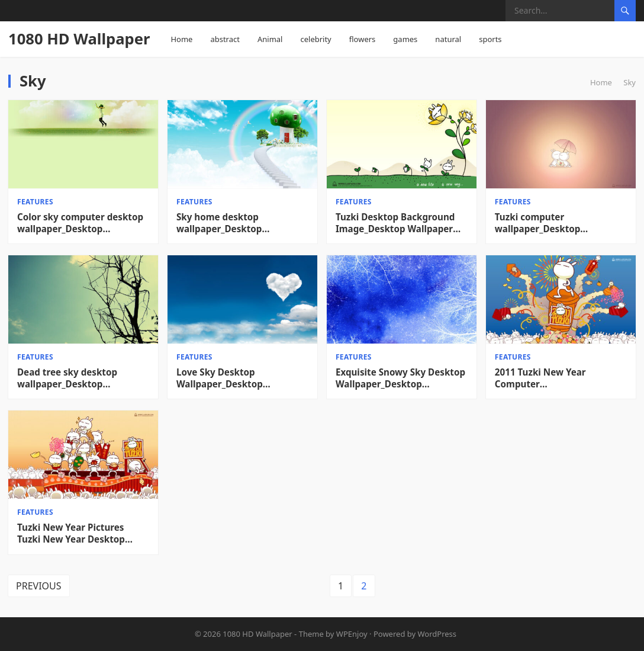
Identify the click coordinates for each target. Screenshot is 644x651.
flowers (363, 39)
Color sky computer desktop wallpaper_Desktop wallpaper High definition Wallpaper (80, 223)
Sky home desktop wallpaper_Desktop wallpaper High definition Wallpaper (234, 223)
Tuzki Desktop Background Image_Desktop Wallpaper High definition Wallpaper (395, 223)
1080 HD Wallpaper (79, 39)
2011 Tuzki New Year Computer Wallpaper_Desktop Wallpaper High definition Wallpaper (552, 379)
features (35, 202)
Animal (270, 39)
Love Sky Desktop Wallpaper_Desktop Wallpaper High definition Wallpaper (234, 379)
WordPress (437, 634)
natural (448, 39)
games (405, 39)
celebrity (315, 39)
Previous (39, 586)
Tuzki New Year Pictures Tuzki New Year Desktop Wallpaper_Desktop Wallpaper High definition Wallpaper (75, 534)
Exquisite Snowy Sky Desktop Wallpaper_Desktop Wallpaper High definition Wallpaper (400, 379)
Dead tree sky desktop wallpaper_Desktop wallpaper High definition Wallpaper (74, 379)
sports (490, 39)
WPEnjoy (352, 634)
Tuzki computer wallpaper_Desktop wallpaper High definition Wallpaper (552, 223)
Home (181, 39)
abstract (225, 39)
